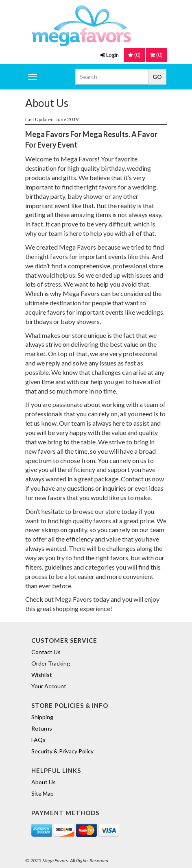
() (156, 55)
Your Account (49, 686)
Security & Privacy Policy (62, 751)
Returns (42, 728)
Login (110, 55)
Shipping (42, 717)
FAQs (38, 740)
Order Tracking (51, 663)
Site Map (43, 793)
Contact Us (46, 652)
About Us (44, 782)
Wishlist (42, 675)
